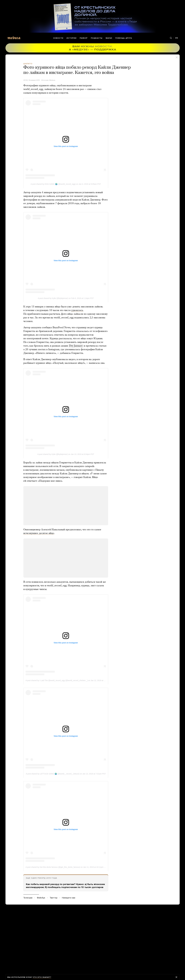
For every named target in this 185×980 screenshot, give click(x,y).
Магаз (109, 38)
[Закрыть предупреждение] (176, 977)
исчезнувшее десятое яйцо (39, 533)
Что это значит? (42, 977)
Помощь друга (124, 38)
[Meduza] (14, 38)
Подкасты (97, 38)
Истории (71, 38)
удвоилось (77, 310)
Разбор (84, 38)
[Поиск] (171, 38)
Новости (58, 38)
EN (177, 38)
